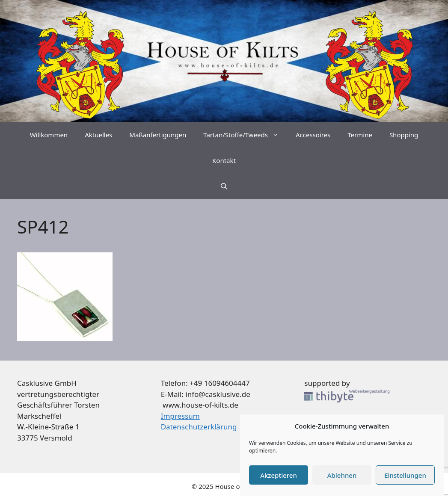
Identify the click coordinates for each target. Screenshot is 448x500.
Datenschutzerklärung (199, 427)
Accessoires (313, 135)
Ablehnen (342, 475)
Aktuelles (98, 135)
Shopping (404, 135)
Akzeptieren (279, 475)
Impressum (180, 416)
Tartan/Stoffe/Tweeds (245, 135)
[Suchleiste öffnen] (224, 186)
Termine (360, 135)
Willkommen (49, 135)
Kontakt (224, 160)
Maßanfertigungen (158, 135)
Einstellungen (405, 475)
